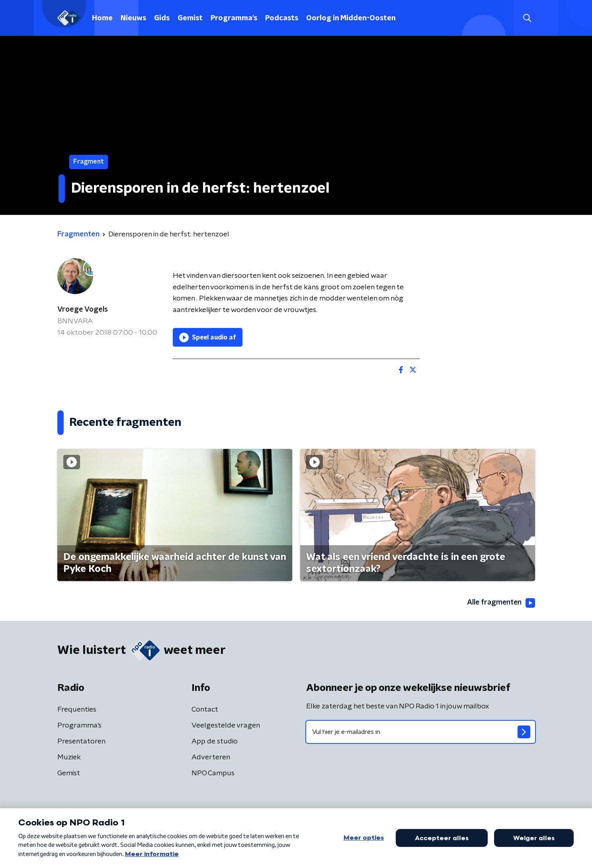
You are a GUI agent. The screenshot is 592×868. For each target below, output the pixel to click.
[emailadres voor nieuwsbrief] (421, 732)
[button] (527, 18)
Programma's (234, 18)
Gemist (190, 18)
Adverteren (211, 757)
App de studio (215, 741)
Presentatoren (81, 741)
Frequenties (77, 710)
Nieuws (133, 18)
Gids (162, 18)
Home (102, 18)
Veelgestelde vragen (226, 726)
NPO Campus (213, 773)
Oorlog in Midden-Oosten (351, 18)
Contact (205, 710)
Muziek (69, 757)
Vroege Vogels (83, 310)
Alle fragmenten (500, 603)
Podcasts (282, 18)
